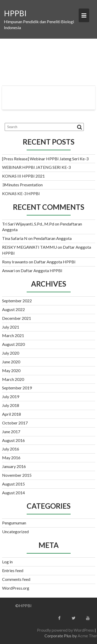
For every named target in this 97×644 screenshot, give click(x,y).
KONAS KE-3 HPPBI (21, 193)
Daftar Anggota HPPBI (55, 262)
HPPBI (15, 13)
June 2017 (11, 432)
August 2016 (13, 440)
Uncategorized (15, 532)
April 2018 (12, 414)
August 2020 (13, 344)
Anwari (8, 270)
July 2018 (11, 405)
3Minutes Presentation (22, 185)
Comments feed (16, 579)
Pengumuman (14, 523)
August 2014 (13, 493)
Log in (7, 562)
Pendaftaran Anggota (53, 238)
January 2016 (14, 466)
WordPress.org (16, 588)
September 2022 (17, 301)
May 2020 (11, 370)
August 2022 (13, 309)
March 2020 (13, 379)
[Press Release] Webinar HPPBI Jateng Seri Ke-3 (45, 159)
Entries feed (13, 570)
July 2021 (11, 327)
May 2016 (11, 458)
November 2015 (17, 475)
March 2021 (13, 335)
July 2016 (11, 449)
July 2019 (11, 396)
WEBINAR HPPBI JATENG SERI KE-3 (36, 167)
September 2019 (17, 388)
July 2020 (11, 353)
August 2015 (13, 484)
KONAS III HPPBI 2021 (23, 176)
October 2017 (15, 423)
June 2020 (11, 362)
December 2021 (17, 318)
